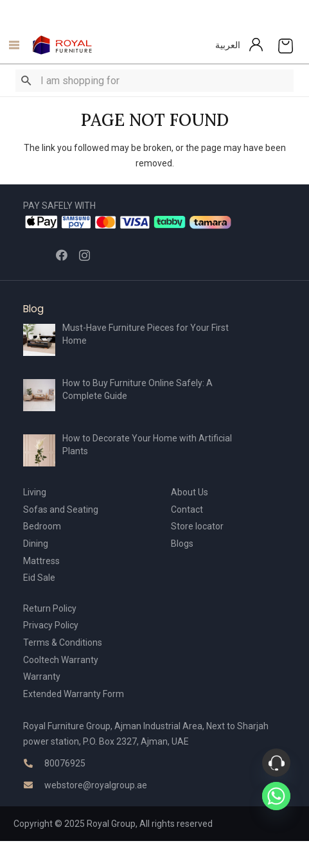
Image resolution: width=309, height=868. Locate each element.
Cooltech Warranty (61, 660)
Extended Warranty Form (74, 694)
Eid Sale (39, 578)
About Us (190, 492)
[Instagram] (84, 256)
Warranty (42, 677)
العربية (228, 45)
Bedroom (42, 526)
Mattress (41, 561)
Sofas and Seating (61, 509)
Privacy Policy (51, 625)
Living (35, 492)
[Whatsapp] (276, 796)
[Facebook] (62, 255)
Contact (187, 509)
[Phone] (276, 763)
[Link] (63, 45)
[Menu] (11, 45)
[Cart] (286, 45)
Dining (36, 544)
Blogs (182, 544)
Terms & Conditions (63, 642)
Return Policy (50, 608)
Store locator (197, 526)
